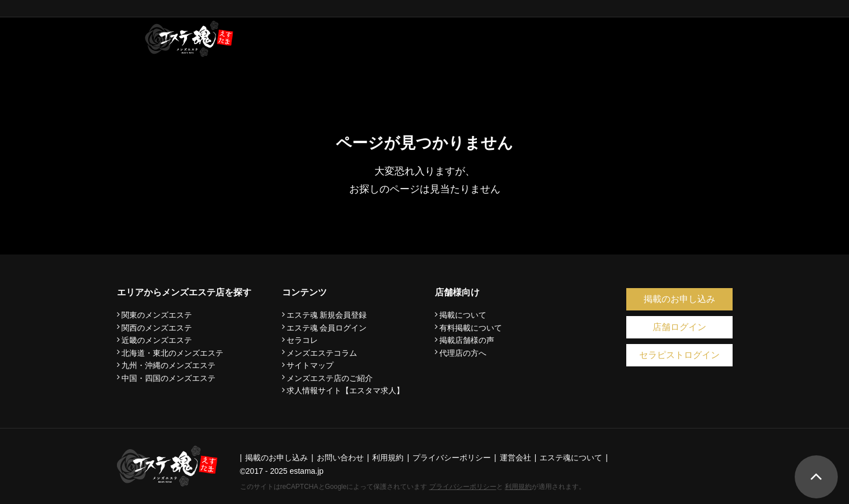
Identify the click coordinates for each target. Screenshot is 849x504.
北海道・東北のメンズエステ (172, 353)
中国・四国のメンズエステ (168, 378)
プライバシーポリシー (463, 487)
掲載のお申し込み (679, 299)
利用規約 (518, 487)
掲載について (463, 315)
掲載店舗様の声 (467, 340)
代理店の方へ (463, 353)
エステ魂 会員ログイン (327, 328)
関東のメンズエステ (157, 315)
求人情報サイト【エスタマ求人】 (345, 390)
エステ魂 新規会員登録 (327, 315)
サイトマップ (310, 365)
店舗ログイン (679, 327)
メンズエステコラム (322, 353)
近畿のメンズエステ (157, 340)
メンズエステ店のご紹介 (330, 378)
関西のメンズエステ (157, 328)
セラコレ (302, 340)
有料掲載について (471, 328)
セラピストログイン (679, 355)
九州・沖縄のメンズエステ (168, 365)
